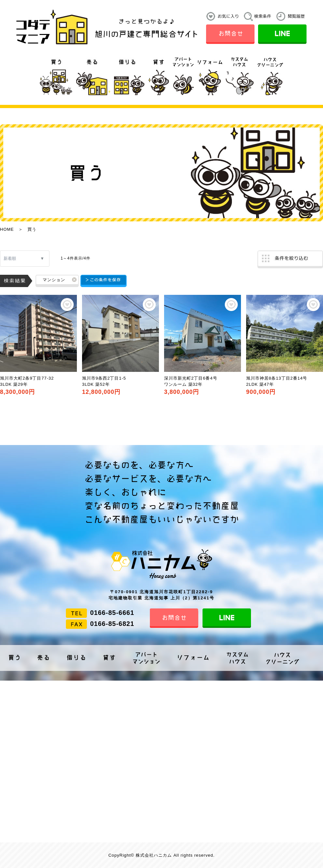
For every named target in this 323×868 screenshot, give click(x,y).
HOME (7, 229)
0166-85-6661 (112, 613)
